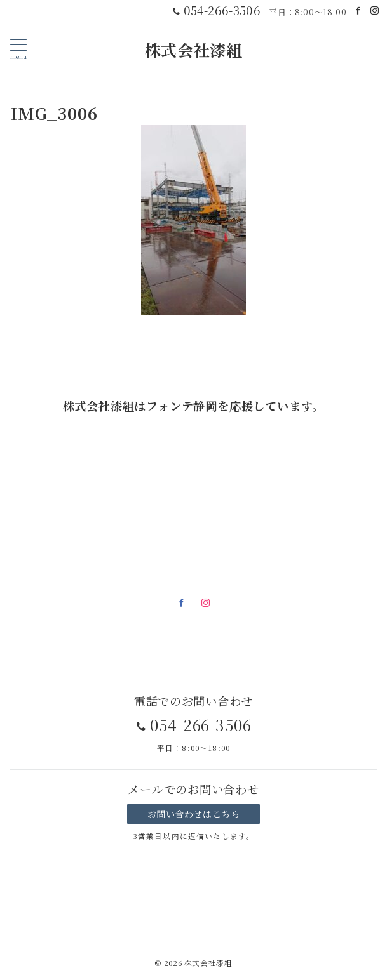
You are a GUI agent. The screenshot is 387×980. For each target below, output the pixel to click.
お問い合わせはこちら (194, 814)
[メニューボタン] (18, 49)
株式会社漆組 (194, 50)
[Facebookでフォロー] (358, 10)
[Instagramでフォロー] (375, 10)
